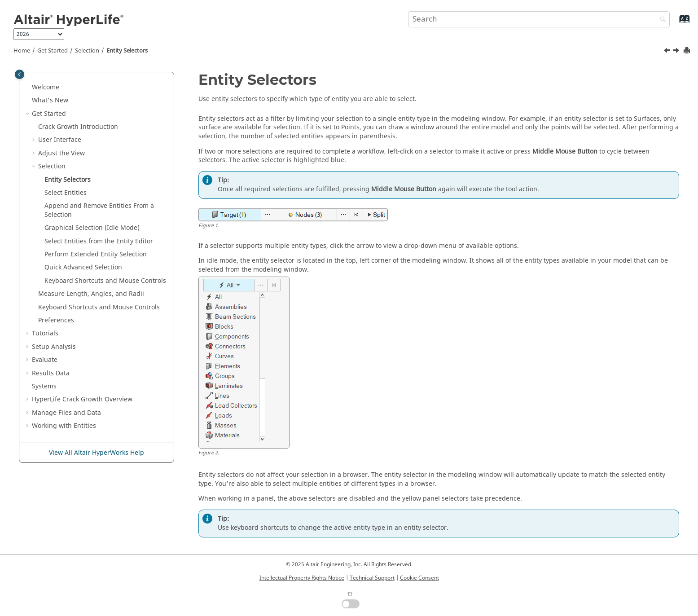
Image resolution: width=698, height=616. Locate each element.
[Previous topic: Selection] (668, 52)
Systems (44, 386)
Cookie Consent (419, 578)
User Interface (60, 140)
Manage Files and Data (66, 413)
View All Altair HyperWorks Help (97, 453)
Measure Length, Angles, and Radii (91, 294)
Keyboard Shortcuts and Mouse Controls (105, 281)
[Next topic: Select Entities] (677, 52)
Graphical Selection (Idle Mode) (92, 228)
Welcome (46, 87)
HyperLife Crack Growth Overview (82, 399)
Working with (64, 426)
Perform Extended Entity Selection (96, 254)
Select (66, 193)
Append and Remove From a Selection (99, 210)
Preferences (56, 320)
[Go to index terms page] (675, 23)
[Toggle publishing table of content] (20, 74)
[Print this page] (688, 51)
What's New (50, 100)
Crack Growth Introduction (78, 127)
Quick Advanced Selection (83, 267)
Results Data (51, 373)
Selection (87, 51)
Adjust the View (61, 153)
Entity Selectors (127, 51)
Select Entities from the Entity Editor (99, 241)
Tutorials (45, 333)
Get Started (53, 51)
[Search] (661, 20)
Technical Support (372, 578)
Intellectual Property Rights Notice (302, 578)
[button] (28, 88)
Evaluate (45, 360)
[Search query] (539, 19)
